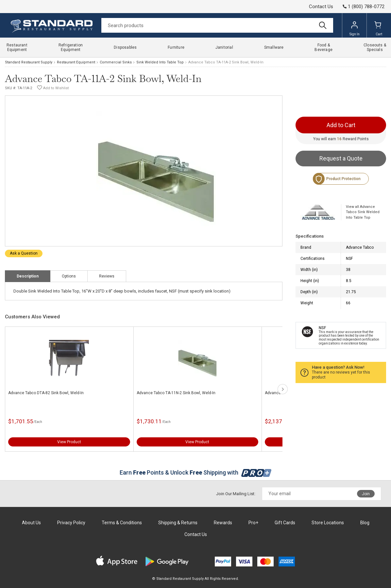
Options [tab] (69, 276)
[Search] (217, 25)
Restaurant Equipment (76, 62)
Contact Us (321, 7)
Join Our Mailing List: (236, 494)
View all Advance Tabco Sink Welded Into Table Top (363, 212)
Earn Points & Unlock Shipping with (196, 472)
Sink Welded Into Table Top (160, 62)
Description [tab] (28, 276)
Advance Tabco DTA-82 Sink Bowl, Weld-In (46, 393)
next (283, 389)
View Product (69, 442)
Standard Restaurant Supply (29, 62)
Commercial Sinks (116, 62)
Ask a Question (24, 253)
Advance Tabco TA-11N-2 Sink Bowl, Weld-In (176, 393)
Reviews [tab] (107, 276)
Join (366, 494)
